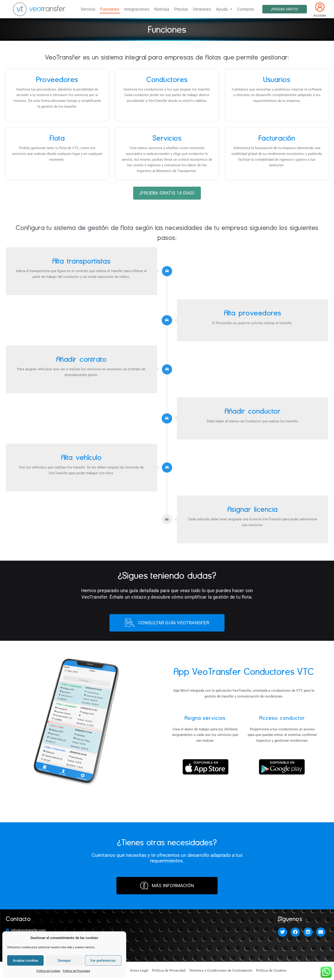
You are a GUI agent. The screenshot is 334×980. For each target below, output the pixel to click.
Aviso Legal (139, 971)
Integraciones (139, 9)
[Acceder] (320, 7)
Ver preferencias (103, 961)
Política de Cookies (48, 971)
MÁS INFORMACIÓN (167, 886)
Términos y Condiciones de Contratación (221, 971)
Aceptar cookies (26, 961)
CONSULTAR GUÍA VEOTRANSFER (167, 623)
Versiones (200, 9)
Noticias (162, 9)
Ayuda (221, 9)
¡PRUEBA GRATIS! (285, 9)
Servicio (92, 9)
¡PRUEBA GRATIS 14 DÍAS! (167, 193)
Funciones (113, 9)
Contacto (242, 9)
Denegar (64, 961)
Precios (181, 9)
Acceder (320, 16)
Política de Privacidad (76, 971)
